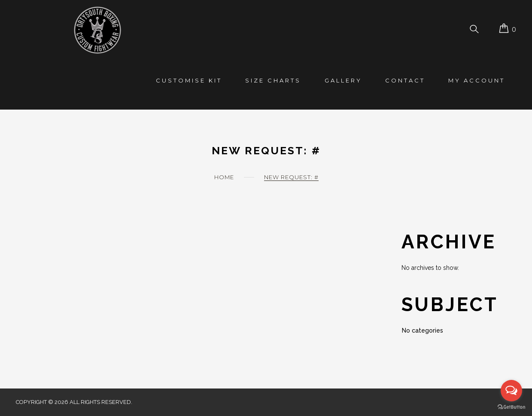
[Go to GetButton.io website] (511, 407)
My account (477, 80)
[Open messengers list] (511, 391)
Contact (405, 80)
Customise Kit (189, 80)
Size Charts (273, 80)
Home (224, 177)
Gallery (343, 80)
